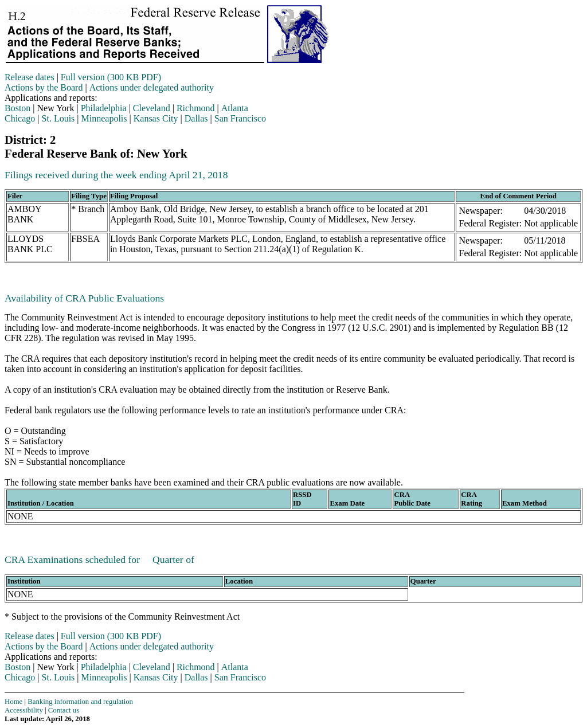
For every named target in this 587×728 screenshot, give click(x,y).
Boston (17, 108)
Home (13, 702)
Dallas (196, 118)
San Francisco (240, 118)
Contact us (64, 710)
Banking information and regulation (80, 702)
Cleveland (152, 108)
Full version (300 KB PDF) (111, 77)
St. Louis (58, 118)
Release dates (30, 77)
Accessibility (24, 710)
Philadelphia (104, 108)
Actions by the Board (44, 87)
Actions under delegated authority (152, 87)
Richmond (196, 108)
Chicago (20, 118)
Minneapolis (104, 118)
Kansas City (156, 118)
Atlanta (235, 108)
